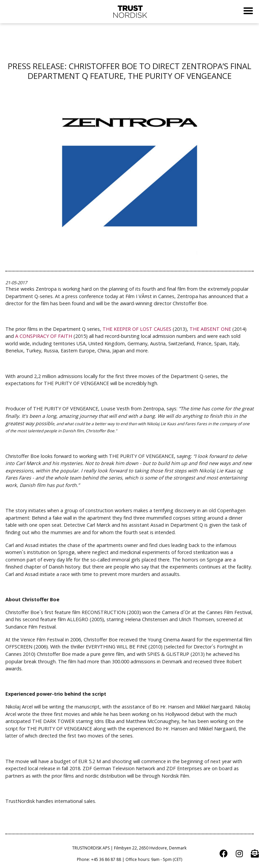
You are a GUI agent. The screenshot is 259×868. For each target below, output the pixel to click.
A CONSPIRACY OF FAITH (44, 336)
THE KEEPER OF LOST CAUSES (137, 329)
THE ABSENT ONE (210, 329)
